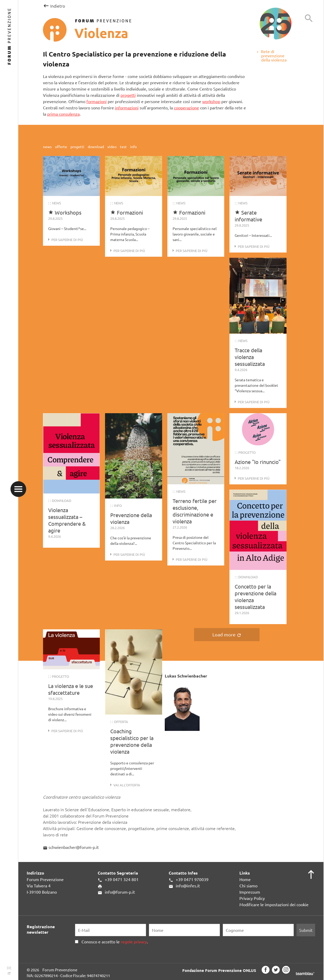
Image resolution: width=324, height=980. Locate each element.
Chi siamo (248, 886)
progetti (128, 95)
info (133, 147)
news (48, 147)
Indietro (54, 6)
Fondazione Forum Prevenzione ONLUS (219, 970)
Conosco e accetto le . (114, 942)
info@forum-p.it (116, 892)
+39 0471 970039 (189, 879)
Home (245, 879)
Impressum (250, 892)
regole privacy (134, 942)
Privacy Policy (252, 898)
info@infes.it (184, 886)
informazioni (127, 108)
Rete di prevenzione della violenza (271, 55)
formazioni (97, 101)
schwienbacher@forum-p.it (71, 847)
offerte (61, 147)
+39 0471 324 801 (118, 879)
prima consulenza (63, 114)
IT (9, 973)
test (124, 147)
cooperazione (186, 108)
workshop (211, 101)
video (112, 147)
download (96, 147)
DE (9, 968)
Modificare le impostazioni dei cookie (274, 904)
